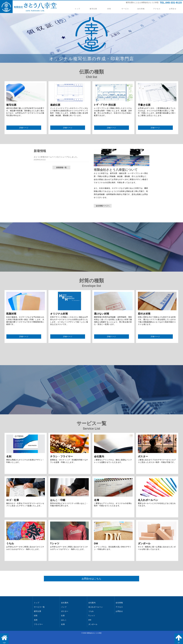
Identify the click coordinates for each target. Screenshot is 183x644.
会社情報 (141, 9)
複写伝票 (93, 9)
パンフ (64, 607)
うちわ (91, 611)
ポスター (65, 611)
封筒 (109, 9)
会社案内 (65, 603)
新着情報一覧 (61, 167)
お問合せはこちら (92, 579)
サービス (125, 9)
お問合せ (173, 9)
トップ (77, 9)
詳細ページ (24, 128)
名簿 (63, 624)
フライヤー (38, 624)
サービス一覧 (39, 607)
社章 (63, 616)
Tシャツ (92, 616)
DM (90, 620)
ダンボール (93, 624)
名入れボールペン (96, 607)
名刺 (36, 620)
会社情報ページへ (103, 206)
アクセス (157, 9)
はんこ (64, 620)
